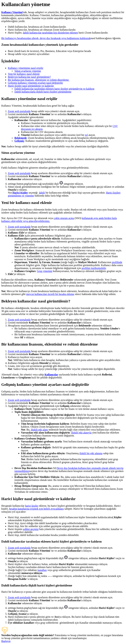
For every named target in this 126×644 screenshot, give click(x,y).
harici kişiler (32, 506)
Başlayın (6, 641)
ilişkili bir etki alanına (91, 453)
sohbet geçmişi (31, 529)
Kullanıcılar (51, 375)
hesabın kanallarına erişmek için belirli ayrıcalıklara (36, 509)
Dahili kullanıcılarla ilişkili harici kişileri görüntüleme (43, 92)
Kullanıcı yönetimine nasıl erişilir (26, 68)
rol (86, 135)
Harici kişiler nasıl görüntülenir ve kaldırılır (31, 86)
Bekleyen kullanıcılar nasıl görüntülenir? (29, 77)
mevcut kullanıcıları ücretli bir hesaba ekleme (50, 294)
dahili (42, 193)
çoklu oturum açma (64, 218)
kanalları (42, 570)
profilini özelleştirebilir (94, 268)
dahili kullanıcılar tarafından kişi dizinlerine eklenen (50, 33)
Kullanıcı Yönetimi (12, 12)
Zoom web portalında (19, 111)
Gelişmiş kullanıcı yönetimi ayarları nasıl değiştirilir (35, 83)
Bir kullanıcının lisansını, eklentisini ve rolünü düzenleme (39, 80)
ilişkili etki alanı (39, 430)
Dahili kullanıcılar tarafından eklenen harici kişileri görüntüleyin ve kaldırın (54, 89)
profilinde (117, 262)
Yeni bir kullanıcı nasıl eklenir (24, 74)
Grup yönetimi (45, 271)
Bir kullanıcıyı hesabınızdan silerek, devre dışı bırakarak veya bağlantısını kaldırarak (46, 38)
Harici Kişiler (20, 193)
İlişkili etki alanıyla (81, 433)
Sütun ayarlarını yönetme (28, 71)
